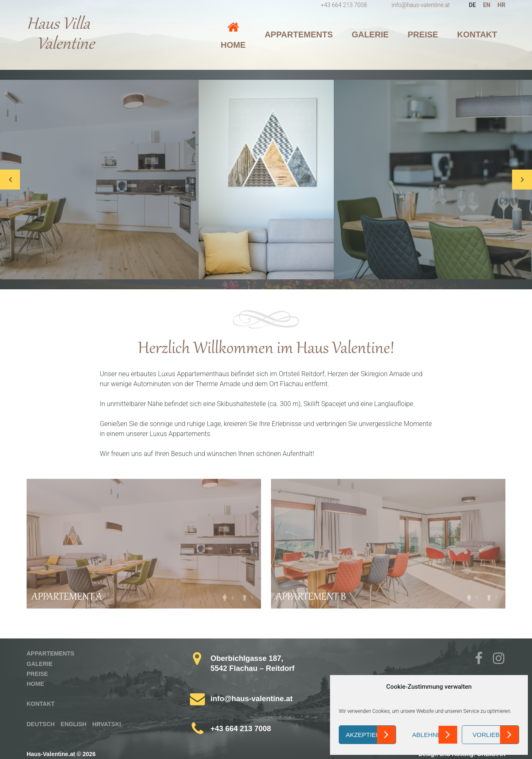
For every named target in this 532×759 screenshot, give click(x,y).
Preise (423, 34)
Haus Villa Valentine (60, 35)
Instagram (499, 659)
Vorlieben (490, 735)
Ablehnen (429, 735)
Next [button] (522, 180)
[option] (266, 180)
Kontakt (477, 34)
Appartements (299, 34)
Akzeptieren (367, 735)
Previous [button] (10, 180)
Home (233, 45)
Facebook (482, 659)
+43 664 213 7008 (344, 5)
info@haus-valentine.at (421, 5)
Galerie (370, 34)
